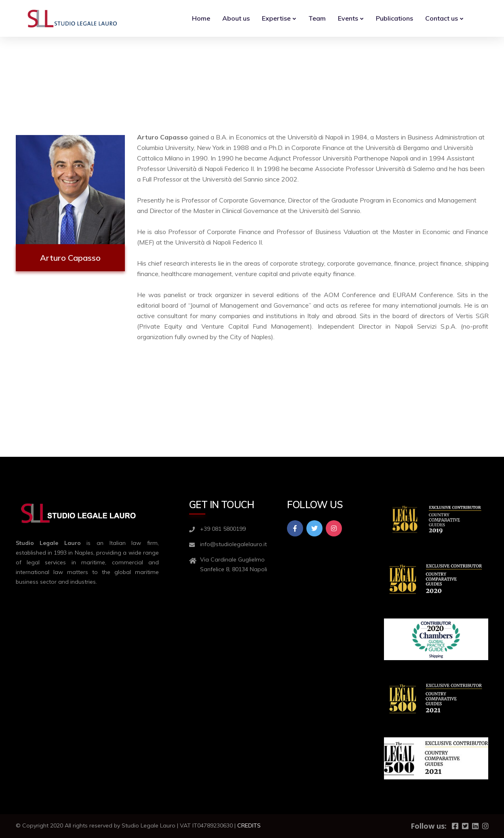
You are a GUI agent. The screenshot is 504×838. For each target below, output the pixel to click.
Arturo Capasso (70, 258)
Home (201, 18)
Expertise (276, 18)
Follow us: (429, 826)
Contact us (442, 18)
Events (348, 18)
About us (236, 18)
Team (317, 18)
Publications (394, 18)
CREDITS (249, 825)
